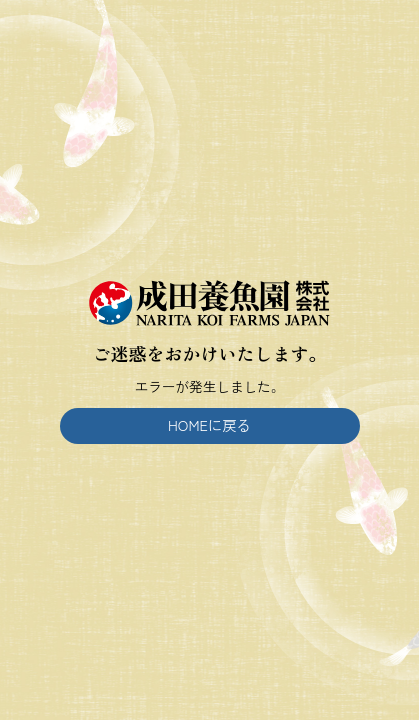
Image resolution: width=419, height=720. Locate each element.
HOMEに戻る (209, 424)
